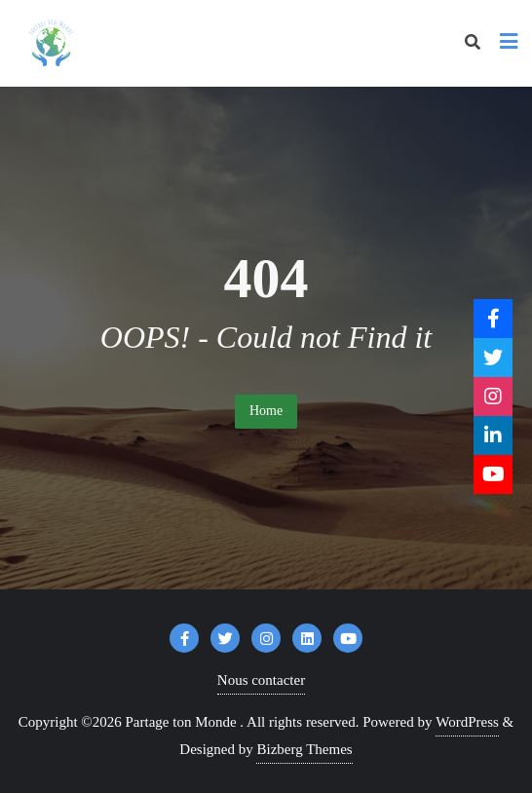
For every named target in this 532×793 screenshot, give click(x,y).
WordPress (467, 722)
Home (266, 411)
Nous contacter (261, 680)
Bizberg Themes (304, 749)
